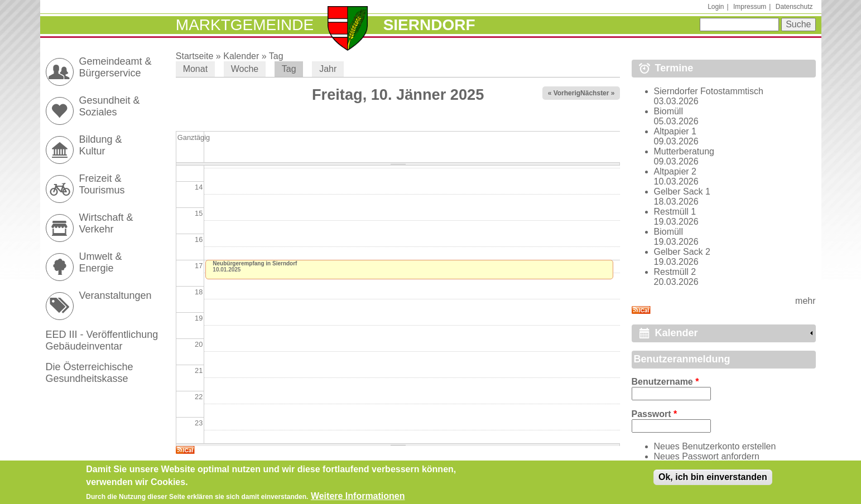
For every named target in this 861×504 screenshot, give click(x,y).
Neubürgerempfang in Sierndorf (255, 263)
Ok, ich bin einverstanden (713, 479)
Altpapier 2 (675, 171)
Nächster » (597, 93)
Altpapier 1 (675, 131)
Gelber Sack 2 (682, 252)
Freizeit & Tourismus (102, 184)
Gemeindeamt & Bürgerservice (116, 67)
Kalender (241, 56)
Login (716, 7)
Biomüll (668, 111)
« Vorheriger (567, 93)
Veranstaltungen (116, 295)
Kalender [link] (677, 333)
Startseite (195, 56)
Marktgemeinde (245, 25)
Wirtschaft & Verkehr (106, 223)
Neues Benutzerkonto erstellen (715, 446)
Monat (195, 69)
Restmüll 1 (675, 212)
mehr (805, 301)
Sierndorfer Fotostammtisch (709, 91)
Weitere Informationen (358, 498)
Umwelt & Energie (101, 262)
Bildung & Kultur (101, 145)
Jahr (328, 69)
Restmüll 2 (675, 272)
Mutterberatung (684, 151)
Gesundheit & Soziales (110, 106)
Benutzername (665, 382)
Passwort (655, 414)
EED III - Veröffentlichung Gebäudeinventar (102, 340)
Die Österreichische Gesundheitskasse (90, 373)
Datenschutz (794, 7)
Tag (276, 56)
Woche (245, 69)
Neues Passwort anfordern (707, 456)
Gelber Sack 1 (682, 192)
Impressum (750, 7)
